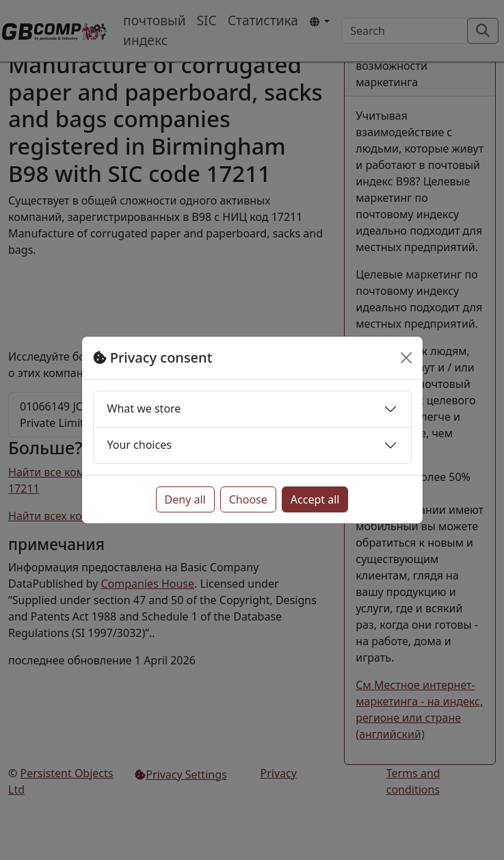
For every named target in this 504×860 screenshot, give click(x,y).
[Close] (406, 358)
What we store (144, 408)
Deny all (185, 499)
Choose (248, 499)
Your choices (140, 445)
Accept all (315, 499)
